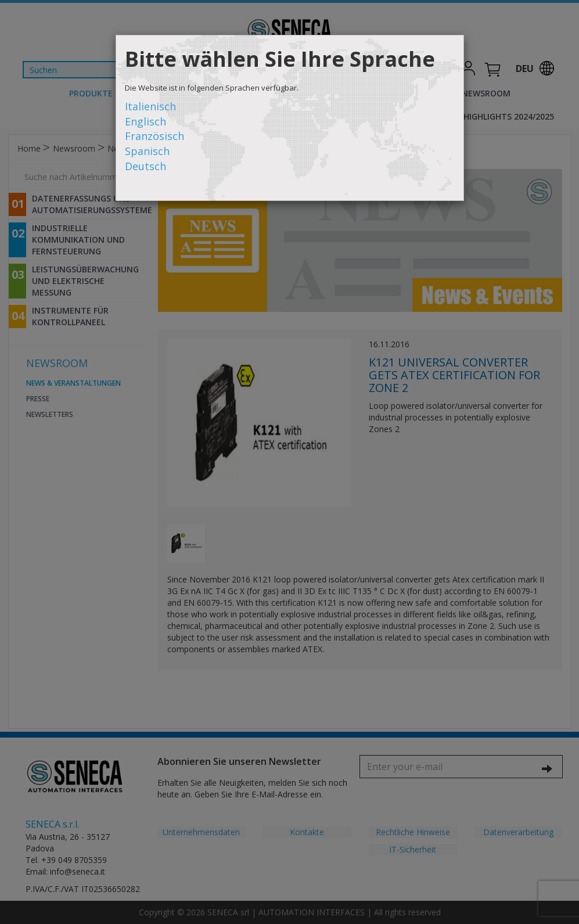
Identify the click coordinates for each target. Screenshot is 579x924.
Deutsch (145, 166)
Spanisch (147, 151)
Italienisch (150, 106)
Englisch (145, 121)
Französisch (154, 136)
